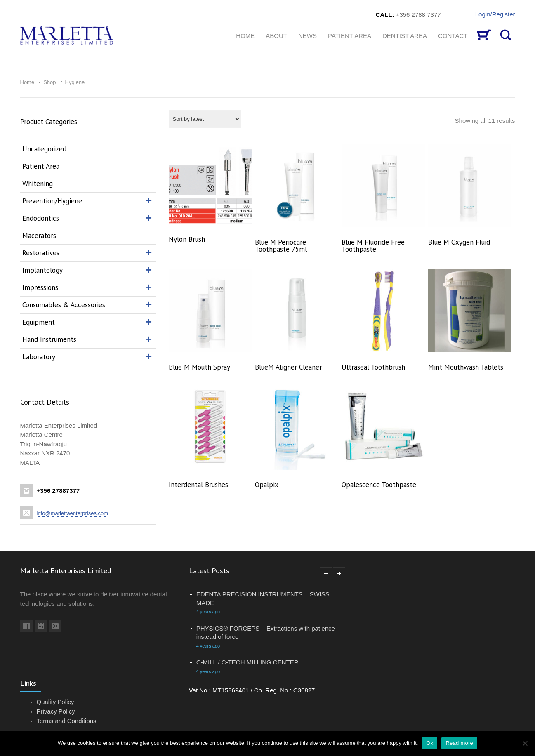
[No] (525, 743)
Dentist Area (405, 36)
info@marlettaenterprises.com (73, 513)
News (308, 36)
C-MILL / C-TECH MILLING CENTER (247, 662)
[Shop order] (205, 119)
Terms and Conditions (67, 721)
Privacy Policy (56, 711)
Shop (49, 82)
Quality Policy (55, 702)
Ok (430, 743)
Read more (459, 743)
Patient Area (350, 36)
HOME (245, 36)
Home (27, 82)
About (276, 36)
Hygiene (75, 82)
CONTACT (453, 36)
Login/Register (495, 14)
